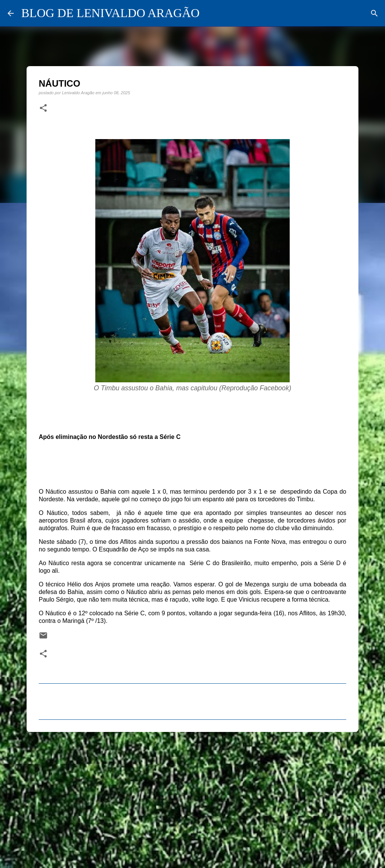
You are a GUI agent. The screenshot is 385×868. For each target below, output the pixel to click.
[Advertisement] (192, 797)
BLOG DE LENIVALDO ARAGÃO (110, 13)
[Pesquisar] (374, 13)
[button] (43, 108)
